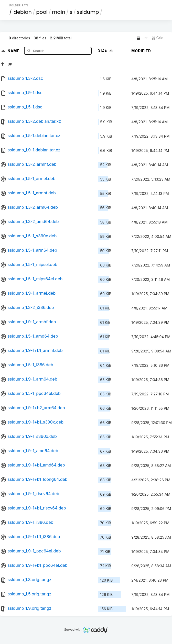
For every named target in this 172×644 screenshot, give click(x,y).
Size (106, 50)
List (142, 38)
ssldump (88, 12)
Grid (157, 38)
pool (42, 12)
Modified (141, 51)
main (59, 12)
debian (23, 12)
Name (14, 51)
